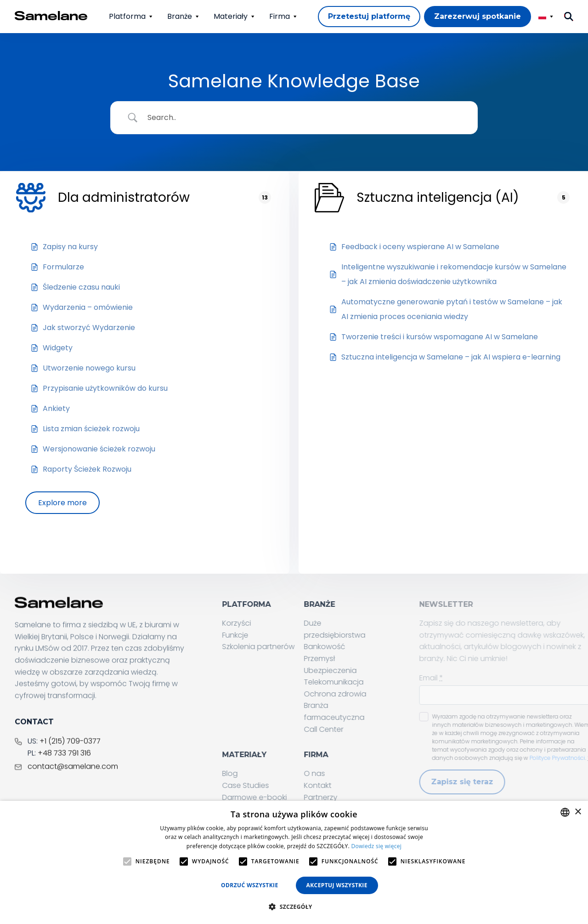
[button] (294, 907)
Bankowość (347, 647)
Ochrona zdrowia (358, 694)
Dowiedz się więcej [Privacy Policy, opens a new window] (376, 846)
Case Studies (268, 785)
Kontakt (340, 785)
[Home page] (51, 16)
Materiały (231, 16)
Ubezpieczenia (353, 670)
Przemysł (342, 659)
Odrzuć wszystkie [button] (249, 885)
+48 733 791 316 (64, 769)
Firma (280, 16)
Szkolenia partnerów (281, 647)
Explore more (62, 503)
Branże (180, 16)
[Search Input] (305, 118)
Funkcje (258, 635)
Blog (253, 774)
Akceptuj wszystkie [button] (337, 885)
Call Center (346, 729)
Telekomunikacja (356, 682)
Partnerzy (343, 797)
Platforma (127, 16)
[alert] (294, 862)
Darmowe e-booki (277, 797)
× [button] (578, 812)
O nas (337, 774)
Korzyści (259, 623)
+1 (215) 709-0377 (70, 758)
